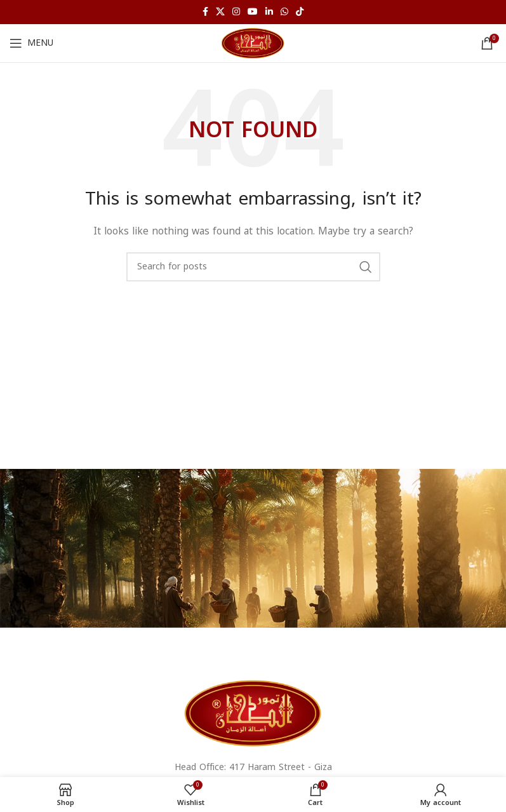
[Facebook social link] (205, 12)
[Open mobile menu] (31, 43)
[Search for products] (253, 267)
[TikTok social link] (300, 12)
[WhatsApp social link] (284, 12)
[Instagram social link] (236, 12)
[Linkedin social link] (269, 12)
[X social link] (220, 12)
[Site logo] (253, 43)
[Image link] (253, 713)
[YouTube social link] (253, 12)
